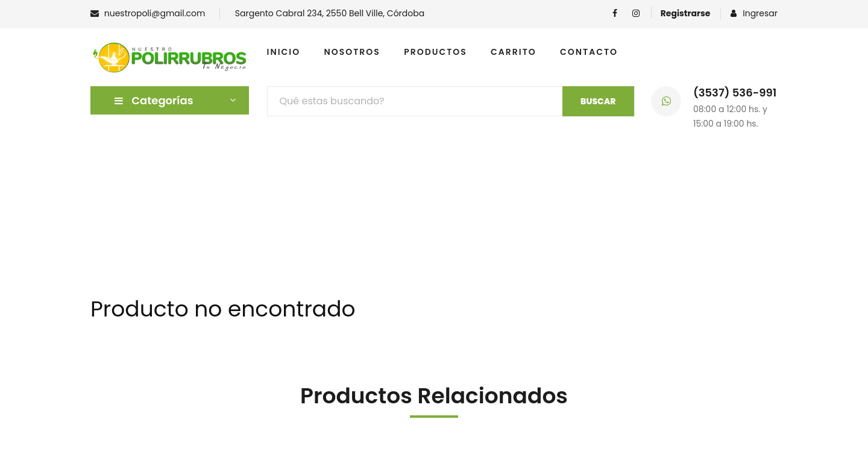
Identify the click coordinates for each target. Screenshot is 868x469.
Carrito (514, 52)
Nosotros (352, 52)
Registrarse (686, 13)
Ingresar (754, 13)
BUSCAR (598, 101)
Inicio (284, 52)
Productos (436, 52)
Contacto (589, 52)
